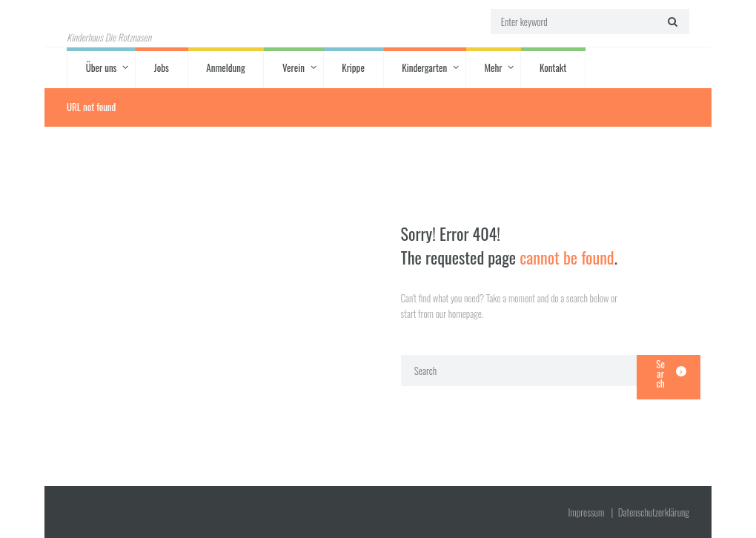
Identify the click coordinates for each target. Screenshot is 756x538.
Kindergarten (424, 67)
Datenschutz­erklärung (654, 512)
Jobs (162, 67)
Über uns (102, 67)
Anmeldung (225, 67)
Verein (294, 67)
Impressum (586, 512)
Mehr (493, 67)
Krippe (353, 67)
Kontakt (553, 67)
